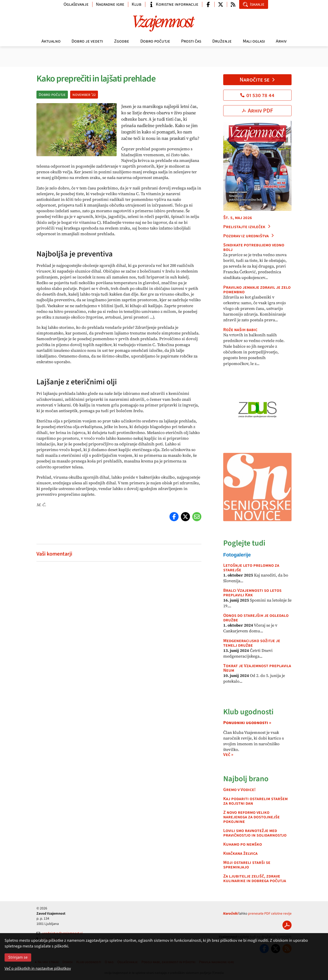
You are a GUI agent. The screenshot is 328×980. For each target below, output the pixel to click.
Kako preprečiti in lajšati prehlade (96, 79)
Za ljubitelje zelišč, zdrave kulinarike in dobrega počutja (255, 878)
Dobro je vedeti (87, 41)
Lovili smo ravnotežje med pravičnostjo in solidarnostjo (255, 833)
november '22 (84, 95)
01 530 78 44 (257, 95)
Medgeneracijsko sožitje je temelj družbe (252, 643)
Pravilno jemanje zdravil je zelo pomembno (257, 290)
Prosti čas (191, 41)
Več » (228, 755)
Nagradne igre (110, 4)
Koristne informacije (174, 4)
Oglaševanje (76, 4)
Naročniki (230, 914)
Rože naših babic (240, 330)
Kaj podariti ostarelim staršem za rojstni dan (255, 801)
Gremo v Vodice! (239, 790)
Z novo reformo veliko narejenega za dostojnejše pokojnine (251, 817)
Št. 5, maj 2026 (238, 218)
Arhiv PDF (258, 111)
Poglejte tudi (244, 543)
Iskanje (254, 4)
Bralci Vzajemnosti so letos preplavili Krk (252, 593)
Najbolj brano (246, 779)
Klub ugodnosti (248, 712)
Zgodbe (122, 41)
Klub (137, 4)
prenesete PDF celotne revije (270, 914)
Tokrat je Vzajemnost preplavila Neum (257, 668)
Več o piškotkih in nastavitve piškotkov (38, 969)
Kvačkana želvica (240, 853)
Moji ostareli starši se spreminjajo (247, 865)
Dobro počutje (155, 41)
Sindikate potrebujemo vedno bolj (254, 247)
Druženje (222, 41)
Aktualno (51, 41)
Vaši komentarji (54, 554)
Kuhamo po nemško (243, 844)
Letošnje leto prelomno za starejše (251, 568)
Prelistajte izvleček (247, 227)
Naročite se (258, 80)
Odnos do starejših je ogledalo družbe (256, 618)
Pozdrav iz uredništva (249, 236)
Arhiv (281, 41)
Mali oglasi (254, 41)
